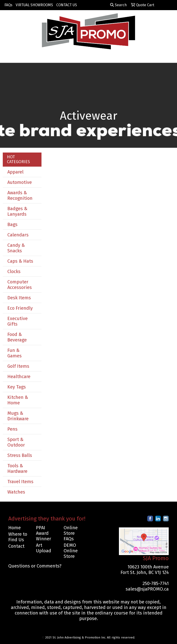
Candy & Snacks (16, 248)
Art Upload (44, 548)
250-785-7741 (156, 583)
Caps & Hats (20, 261)
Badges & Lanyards (17, 211)
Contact (16, 546)
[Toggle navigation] (7, 58)
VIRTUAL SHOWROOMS (34, 5)
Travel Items (20, 482)
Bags (12, 224)
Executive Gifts (18, 321)
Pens (12, 429)
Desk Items (19, 298)
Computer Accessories (20, 285)
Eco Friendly (20, 308)
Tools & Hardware (17, 468)
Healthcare (19, 376)
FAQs (8, 5)
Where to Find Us (18, 537)
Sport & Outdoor (16, 442)
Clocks (14, 271)
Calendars (18, 235)
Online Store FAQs (71, 533)
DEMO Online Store (71, 551)
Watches (16, 492)
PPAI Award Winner (44, 533)
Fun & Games (15, 353)
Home (15, 528)
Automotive (20, 182)
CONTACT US (67, 5)
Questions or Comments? (35, 566)
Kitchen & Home (18, 400)
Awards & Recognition (20, 195)
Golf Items (18, 366)
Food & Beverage (17, 337)
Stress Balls (20, 455)
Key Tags (17, 387)
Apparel (15, 172)
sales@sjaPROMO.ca (147, 589)
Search (118, 5)
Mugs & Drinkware (18, 416)
